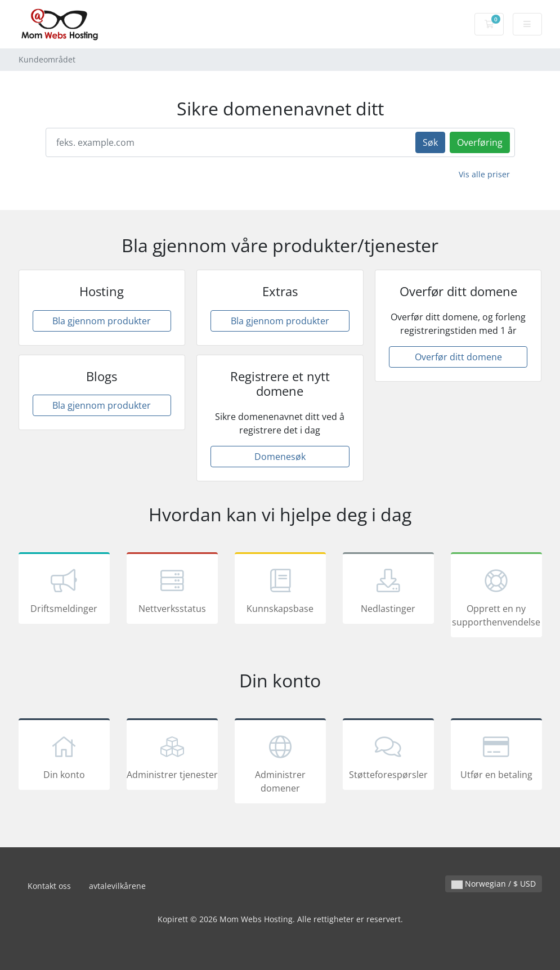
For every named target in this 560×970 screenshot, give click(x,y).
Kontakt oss (49, 886)
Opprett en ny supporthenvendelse (496, 597)
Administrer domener (280, 763)
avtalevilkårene (117, 886)
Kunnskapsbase (280, 590)
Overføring (480, 142)
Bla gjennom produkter (102, 321)
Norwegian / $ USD (494, 884)
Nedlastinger (388, 590)
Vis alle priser (484, 174)
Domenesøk (280, 457)
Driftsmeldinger (64, 590)
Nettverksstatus (172, 590)
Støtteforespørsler (388, 756)
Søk (430, 142)
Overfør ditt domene (458, 357)
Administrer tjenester (172, 756)
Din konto (64, 756)
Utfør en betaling (496, 756)
